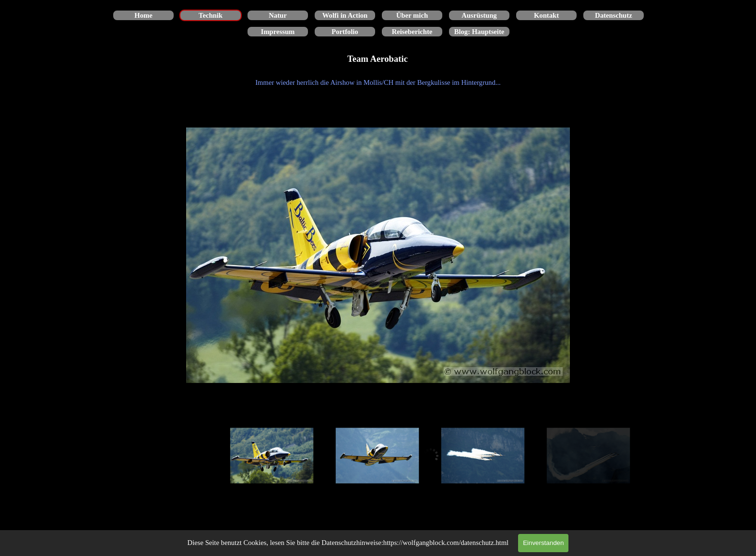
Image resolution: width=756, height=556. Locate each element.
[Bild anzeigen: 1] (272, 456)
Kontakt (546, 15)
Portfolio (345, 32)
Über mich (412, 15)
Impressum (278, 32)
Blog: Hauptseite (479, 32)
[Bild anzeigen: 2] (378, 456)
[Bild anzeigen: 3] (483, 456)
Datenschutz (613, 15)
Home (143, 15)
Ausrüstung (479, 15)
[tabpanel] (378, 82)
